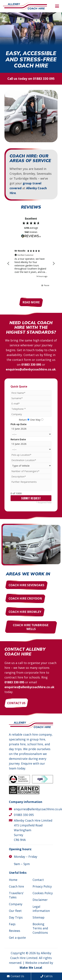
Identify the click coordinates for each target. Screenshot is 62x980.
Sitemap (39, 917)
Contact (38, 880)
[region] (31, 263)
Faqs (12, 924)
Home (13, 880)
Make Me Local (31, 968)
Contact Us (16, 976)
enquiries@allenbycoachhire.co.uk (31, 369)
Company (16, 904)
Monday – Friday (26, 857)
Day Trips (16, 917)
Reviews (15, 931)
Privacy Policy (42, 886)
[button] (57, 6)
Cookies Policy (43, 893)
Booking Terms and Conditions (40, 928)
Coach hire (16, 886)
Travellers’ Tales (16, 895)
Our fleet (15, 911)
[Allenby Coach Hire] (25, 6)
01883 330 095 (44, 79)
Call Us (47, 976)
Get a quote (17, 938)
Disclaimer (40, 900)
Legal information (41, 909)
